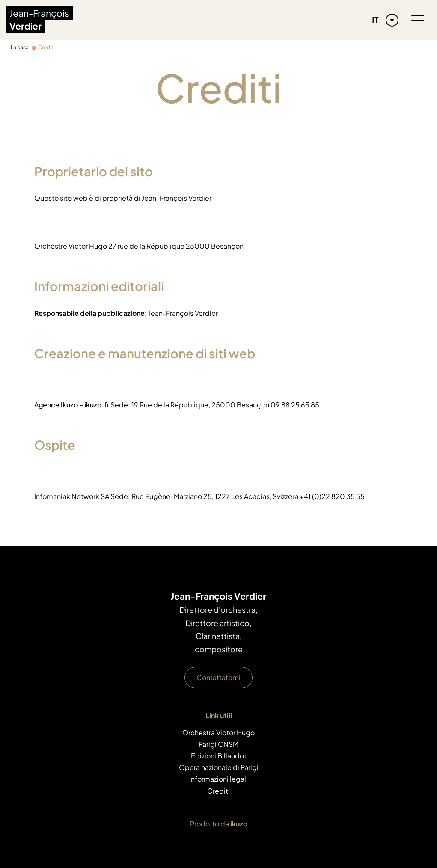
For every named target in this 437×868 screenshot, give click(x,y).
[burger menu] (418, 20)
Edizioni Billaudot (219, 756)
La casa (20, 47)
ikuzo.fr (97, 405)
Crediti (218, 791)
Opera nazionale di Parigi (219, 767)
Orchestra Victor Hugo (218, 733)
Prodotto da (219, 824)
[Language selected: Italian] (383, 20)
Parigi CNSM (218, 744)
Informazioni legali (218, 779)
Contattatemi (218, 677)
